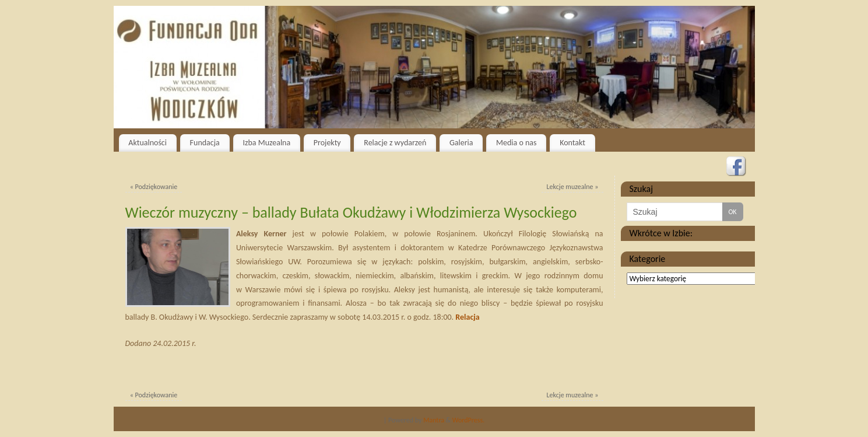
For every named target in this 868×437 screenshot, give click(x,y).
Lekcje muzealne (573, 187)
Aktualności (147, 143)
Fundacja (205, 143)
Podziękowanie (154, 187)
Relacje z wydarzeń (395, 143)
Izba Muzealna (266, 143)
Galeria (461, 143)
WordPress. (468, 420)
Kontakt (572, 143)
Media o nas (516, 143)
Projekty (327, 143)
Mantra (434, 420)
